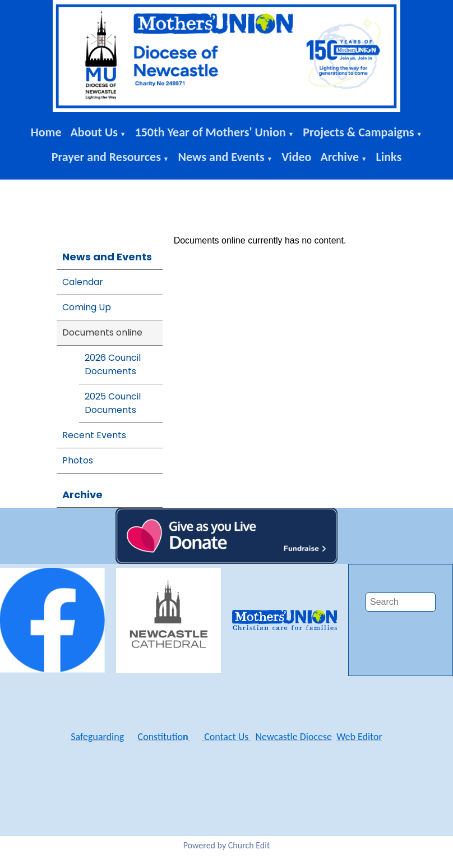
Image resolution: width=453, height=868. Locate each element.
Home (46, 132)
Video (296, 157)
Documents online (102, 332)
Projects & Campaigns (358, 132)
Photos (78, 460)
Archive (339, 157)
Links (389, 157)
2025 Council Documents (113, 403)
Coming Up (87, 307)
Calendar (83, 282)
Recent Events (94, 435)
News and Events (221, 157)
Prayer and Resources (106, 157)
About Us (94, 132)
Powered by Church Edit (227, 845)
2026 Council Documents (113, 364)
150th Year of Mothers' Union (211, 132)
